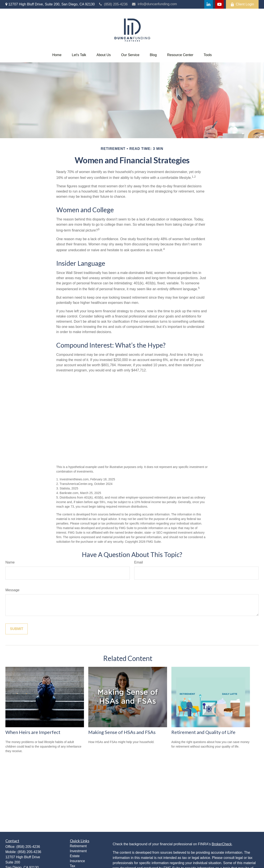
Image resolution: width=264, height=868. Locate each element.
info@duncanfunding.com (155, 4)
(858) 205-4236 (113, 4)
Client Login (242, 4)
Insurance (77, 861)
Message (12, 590)
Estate (75, 856)
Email (138, 562)
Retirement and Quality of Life (203, 732)
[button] (57, 55)
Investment (78, 851)
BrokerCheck (222, 844)
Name (10, 562)
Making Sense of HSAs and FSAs (122, 732)
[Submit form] (17, 629)
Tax (73, 866)
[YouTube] (219, 4)
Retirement (78, 846)
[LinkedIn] (209, 4)
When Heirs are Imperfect (33, 732)
